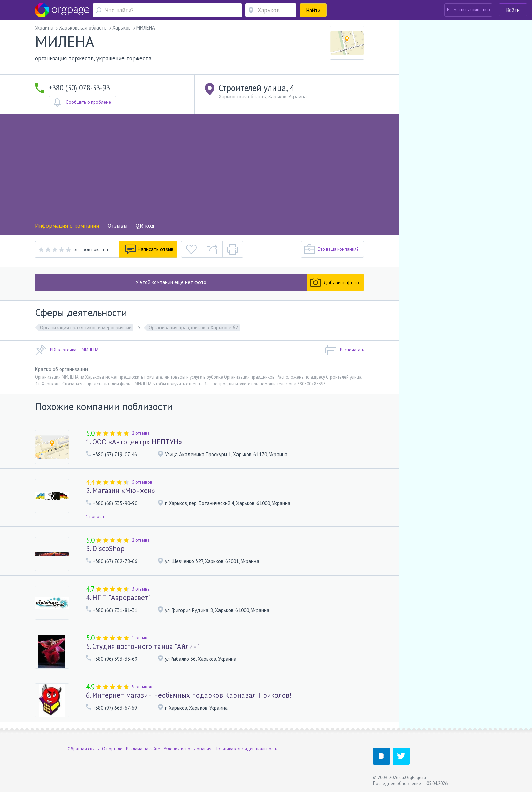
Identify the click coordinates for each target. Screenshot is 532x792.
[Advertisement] (199, 170)
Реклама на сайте (143, 749)
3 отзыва (141, 589)
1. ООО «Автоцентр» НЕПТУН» (134, 442)
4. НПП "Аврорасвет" (118, 597)
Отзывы (117, 226)
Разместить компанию (468, 10)
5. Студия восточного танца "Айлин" (143, 646)
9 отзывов (142, 687)
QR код (145, 226)
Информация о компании (67, 226)
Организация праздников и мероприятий (86, 327)
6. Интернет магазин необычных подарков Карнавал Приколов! (189, 695)
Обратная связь (83, 749)
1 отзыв (140, 638)
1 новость (96, 516)
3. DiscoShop (105, 549)
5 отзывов (142, 482)
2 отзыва (141, 433)
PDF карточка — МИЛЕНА (67, 350)
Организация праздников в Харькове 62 (193, 327)
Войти (513, 10)
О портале (112, 749)
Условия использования (187, 749)
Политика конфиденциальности (246, 749)
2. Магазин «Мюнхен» (120, 491)
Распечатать (345, 350)
